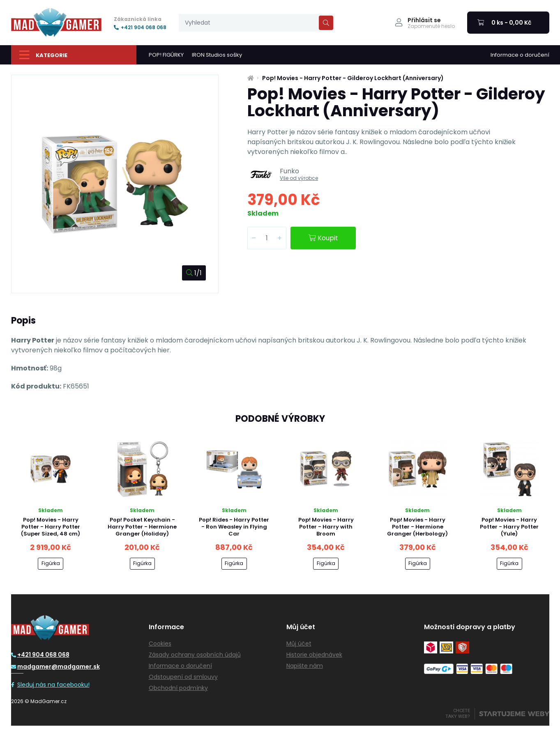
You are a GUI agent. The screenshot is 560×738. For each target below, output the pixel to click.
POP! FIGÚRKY (166, 55)
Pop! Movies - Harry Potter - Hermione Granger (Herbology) (417, 527)
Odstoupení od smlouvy (183, 677)
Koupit (323, 238)
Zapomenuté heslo (431, 26)
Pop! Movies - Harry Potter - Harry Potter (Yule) (509, 527)
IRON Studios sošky (217, 55)
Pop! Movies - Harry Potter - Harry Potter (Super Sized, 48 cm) (51, 527)
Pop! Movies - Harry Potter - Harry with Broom (326, 527)
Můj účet (299, 644)
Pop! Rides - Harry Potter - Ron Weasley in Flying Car (234, 527)
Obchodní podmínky (178, 688)
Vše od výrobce (299, 178)
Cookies (160, 644)
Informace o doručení (520, 55)
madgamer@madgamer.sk (55, 667)
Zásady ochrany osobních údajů (195, 655)
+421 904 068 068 (140, 28)
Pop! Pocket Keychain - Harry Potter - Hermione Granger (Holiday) (142, 527)
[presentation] (257, 23)
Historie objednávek (314, 655)
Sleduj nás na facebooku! (50, 685)
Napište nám (305, 666)
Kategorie (43, 55)
